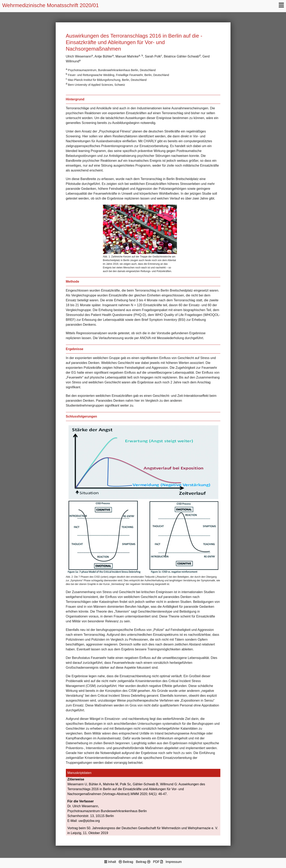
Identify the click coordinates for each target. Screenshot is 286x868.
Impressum (174, 862)
